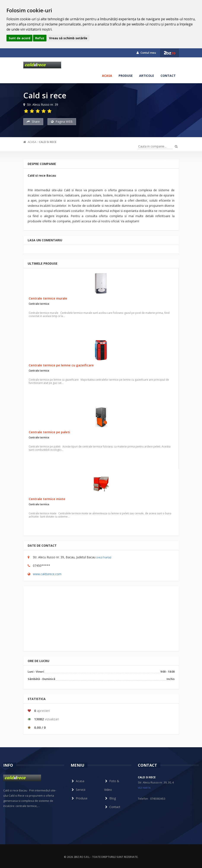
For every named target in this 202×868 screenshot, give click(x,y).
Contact (168, 76)
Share (33, 122)
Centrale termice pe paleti (49, 432)
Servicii (78, 790)
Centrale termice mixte (47, 499)
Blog (110, 798)
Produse (126, 76)
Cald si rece (48, 142)
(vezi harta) (104, 557)
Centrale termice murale (48, 298)
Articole (147, 76)
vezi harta (144, 788)
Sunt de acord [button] (19, 38)
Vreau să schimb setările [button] (68, 38)
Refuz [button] (40, 38)
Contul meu (146, 53)
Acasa (107, 76)
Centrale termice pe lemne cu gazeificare (61, 365)
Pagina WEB (62, 122)
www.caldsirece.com (47, 574)
